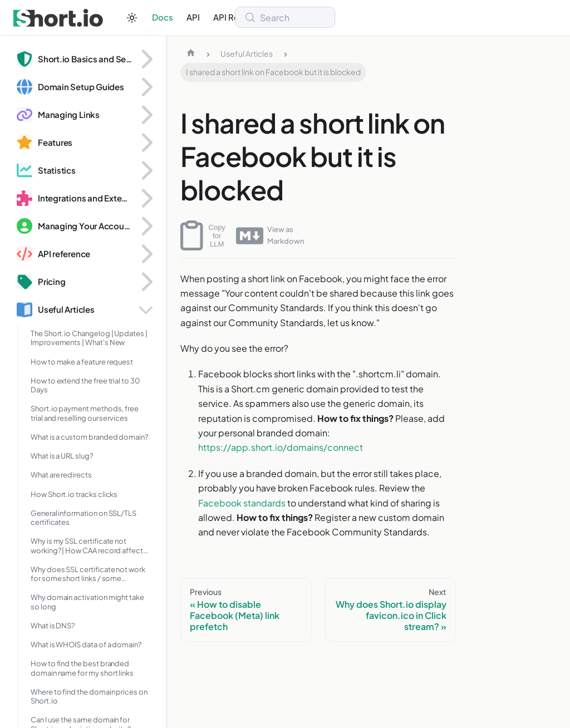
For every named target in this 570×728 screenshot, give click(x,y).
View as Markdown (270, 236)
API (193, 17)
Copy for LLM (203, 235)
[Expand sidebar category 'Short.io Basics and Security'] (146, 59)
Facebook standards (242, 503)
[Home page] (191, 54)
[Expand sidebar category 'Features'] (146, 142)
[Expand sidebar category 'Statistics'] (146, 170)
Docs (163, 17)
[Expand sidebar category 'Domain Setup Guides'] (146, 87)
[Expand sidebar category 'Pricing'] (146, 282)
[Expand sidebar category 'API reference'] (146, 254)
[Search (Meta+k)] (285, 17)
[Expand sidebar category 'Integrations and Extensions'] (146, 198)
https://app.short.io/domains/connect (281, 447)
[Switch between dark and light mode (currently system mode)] (132, 18)
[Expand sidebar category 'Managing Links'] (146, 115)
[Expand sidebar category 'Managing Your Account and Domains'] (146, 226)
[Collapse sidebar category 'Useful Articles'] (146, 309)
